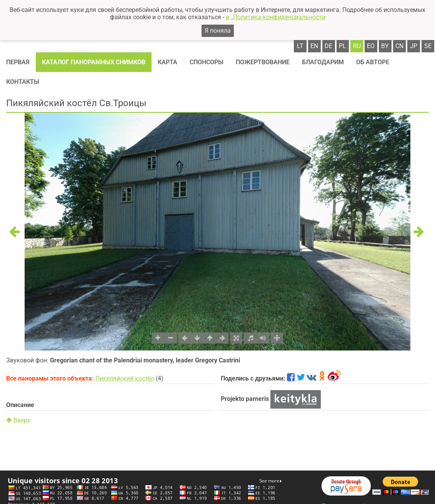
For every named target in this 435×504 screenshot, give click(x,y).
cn (399, 46)
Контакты (23, 82)
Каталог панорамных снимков (94, 62)
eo (371, 46)
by (385, 46)
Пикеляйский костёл (125, 378)
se (428, 46)
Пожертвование (263, 62)
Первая (18, 62)
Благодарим (323, 62)
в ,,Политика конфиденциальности (276, 17)
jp (414, 46)
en (314, 46)
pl (342, 46)
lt (300, 46)
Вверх (18, 420)
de (328, 46)
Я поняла (218, 31)
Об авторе (373, 62)
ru (357, 46)
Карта (167, 62)
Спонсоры (207, 62)
